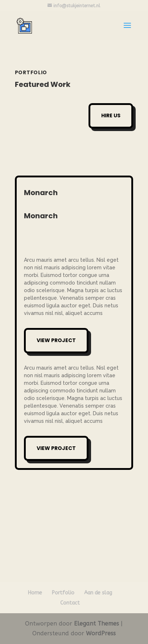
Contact (70, 603)
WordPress (101, 633)
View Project (56, 340)
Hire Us (111, 115)
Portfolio (63, 593)
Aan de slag (98, 593)
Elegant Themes (96, 624)
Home (35, 593)
